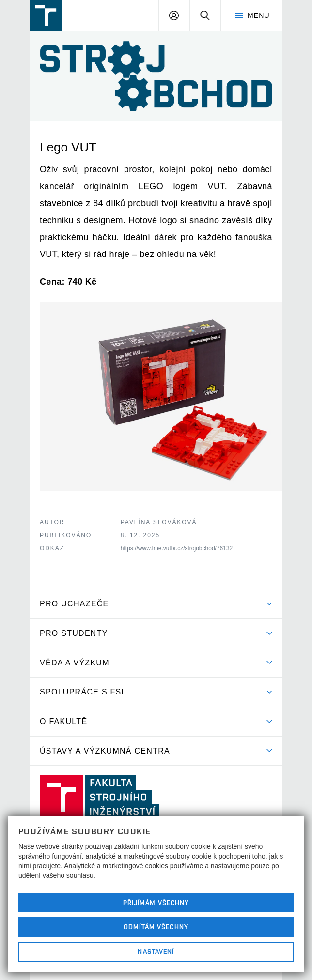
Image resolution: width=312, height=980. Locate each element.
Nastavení (156, 951)
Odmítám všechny (156, 927)
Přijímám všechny (156, 903)
